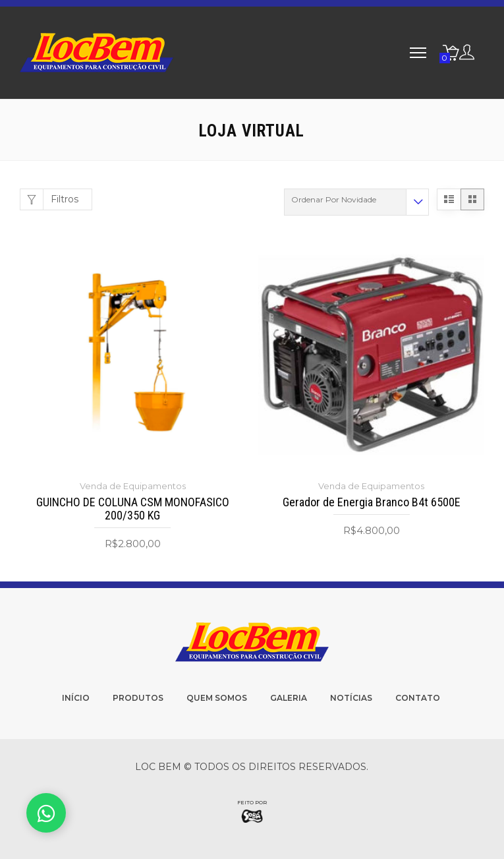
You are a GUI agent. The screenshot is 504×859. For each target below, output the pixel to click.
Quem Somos (217, 698)
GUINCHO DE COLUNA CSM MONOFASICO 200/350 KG (133, 509)
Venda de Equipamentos (133, 486)
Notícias (351, 698)
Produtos (138, 698)
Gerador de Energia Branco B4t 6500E (372, 502)
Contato (418, 698)
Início (76, 698)
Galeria (289, 698)
